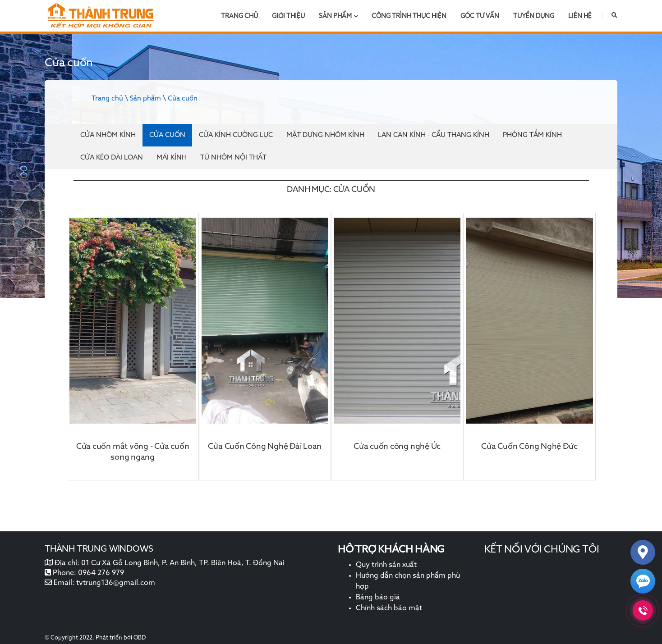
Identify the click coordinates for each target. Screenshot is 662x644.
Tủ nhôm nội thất (233, 158)
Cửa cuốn (183, 98)
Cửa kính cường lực (236, 135)
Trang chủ (239, 16)
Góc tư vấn (480, 16)
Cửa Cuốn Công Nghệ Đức (529, 447)
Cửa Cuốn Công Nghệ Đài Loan (265, 447)
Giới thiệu (288, 16)
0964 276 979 (101, 573)
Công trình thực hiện (409, 16)
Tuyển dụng (534, 16)
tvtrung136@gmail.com (116, 583)
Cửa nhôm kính (108, 135)
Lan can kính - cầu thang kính (434, 135)
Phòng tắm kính (532, 135)
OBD (140, 638)
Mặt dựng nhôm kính (325, 135)
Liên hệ (580, 16)
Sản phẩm (338, 16)
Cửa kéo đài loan (112, 158)
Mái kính (172, 158)
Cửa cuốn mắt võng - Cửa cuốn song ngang (133, 452)
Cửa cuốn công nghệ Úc (397, 447)
